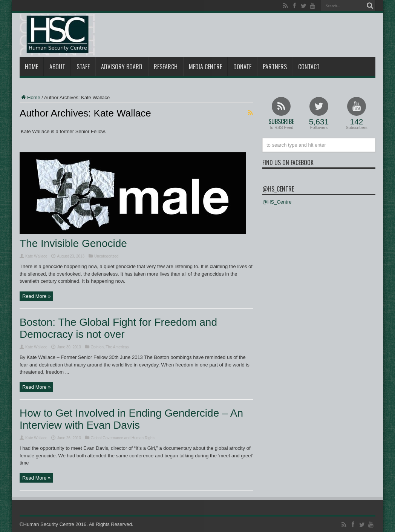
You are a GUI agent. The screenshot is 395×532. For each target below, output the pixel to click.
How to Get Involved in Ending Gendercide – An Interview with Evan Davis (131, 419)
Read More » (36, 296)
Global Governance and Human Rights (123, 438)
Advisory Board (122, 67)
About (57, 67)
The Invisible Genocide (73, 243)
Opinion (97, 347)
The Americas (117, 347)
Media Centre (205, 67)
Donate (242, 67)
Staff (83, 67)
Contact (309, 67)
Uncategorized (106, 256)
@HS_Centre (278, 189)
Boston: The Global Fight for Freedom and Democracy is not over (118, 328)
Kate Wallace (36, 256)
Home (31, 67)
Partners (275, 67)
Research (166, 67)
